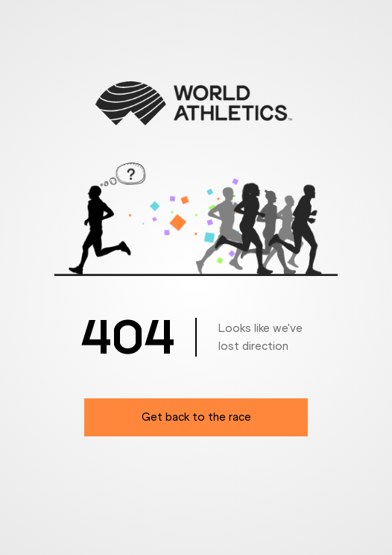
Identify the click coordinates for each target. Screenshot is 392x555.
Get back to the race (196, 417)
